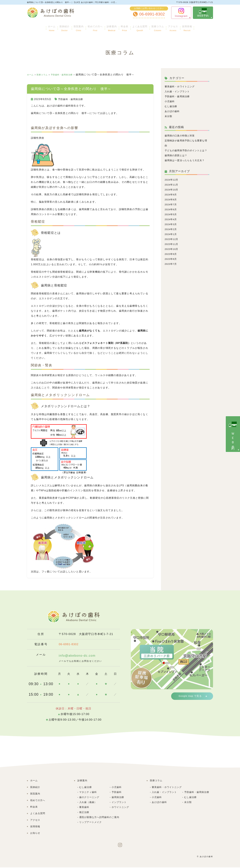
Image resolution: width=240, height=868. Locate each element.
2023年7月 (171, 269)
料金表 (126, 27)
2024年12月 (172, 185)
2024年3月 (171, 229)
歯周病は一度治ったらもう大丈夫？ (186, 165)
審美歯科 (85, 808)
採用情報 (200, 27)
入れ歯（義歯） (89, 803)
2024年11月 (172, 190)
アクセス (183, 27)
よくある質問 (144, 27)
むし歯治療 (171, 106)
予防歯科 (117, 793)
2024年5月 (171, 219)
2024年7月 (171, 209)
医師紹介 (54, 27)
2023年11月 (172, 249)
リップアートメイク (91, 823)
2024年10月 (172, 195)
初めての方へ (91, 27)
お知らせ (36, 834)
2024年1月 (171, 239)
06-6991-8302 (73, 644)
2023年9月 (171, 259)
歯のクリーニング (90, 798)
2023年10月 (172, 254)
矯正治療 (85, 813)
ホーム (39, 27)
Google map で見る (191, 696)
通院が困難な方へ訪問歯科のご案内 (101, 818)
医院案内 (71, 27)
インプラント (120, 803)
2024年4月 (171, 224)
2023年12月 (172, 244)
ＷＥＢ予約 (233, 434)
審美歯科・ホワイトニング (181, 86)
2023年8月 (171, 264)
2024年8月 (171, 204)
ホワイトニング (121, 808)
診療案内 (110, 27)
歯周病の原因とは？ (177, 160)
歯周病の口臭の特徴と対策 (181, 136)
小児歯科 (170, 101)
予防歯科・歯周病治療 (71, 99)
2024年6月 (171, 214)
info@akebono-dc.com (81, 656)
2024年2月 (171, 234)
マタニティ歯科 (89, 793)
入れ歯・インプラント (178, 91)
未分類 (169, 116)
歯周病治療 (118, 798)
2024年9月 (171, 200)
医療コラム (165, 27)
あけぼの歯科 (173, 111)
